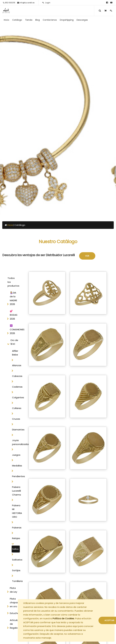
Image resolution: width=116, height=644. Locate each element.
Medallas (16, 466)
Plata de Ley (13, 590)
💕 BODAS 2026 (14, 315)
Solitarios (16, 560)
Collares (16, 408)
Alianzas (16, 365)
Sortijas (16, 570)
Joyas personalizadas (16, 442)
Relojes (16, 538)
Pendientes (16, 476)
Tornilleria (16, 581)
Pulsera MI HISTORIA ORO (16, 511)
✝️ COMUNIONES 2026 (15, 329)
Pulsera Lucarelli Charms (16, 491)
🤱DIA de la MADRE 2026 (13, 298)
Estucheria (15, 613)
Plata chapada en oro (15, 603)
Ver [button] (87, 256)
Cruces (16, 419)
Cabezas (16, 376)
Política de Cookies (63, 618)
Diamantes (16, 430)
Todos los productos (13, 282)
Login (46, 3)
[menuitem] (6, 20)
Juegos (16, 455)
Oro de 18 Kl (14, 342)
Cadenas (16, 387)
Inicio (10, 225)
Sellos (15, 549)
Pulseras (16, 528)
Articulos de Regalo (15, 624)
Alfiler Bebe (15, 353)
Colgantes (16, 397)
